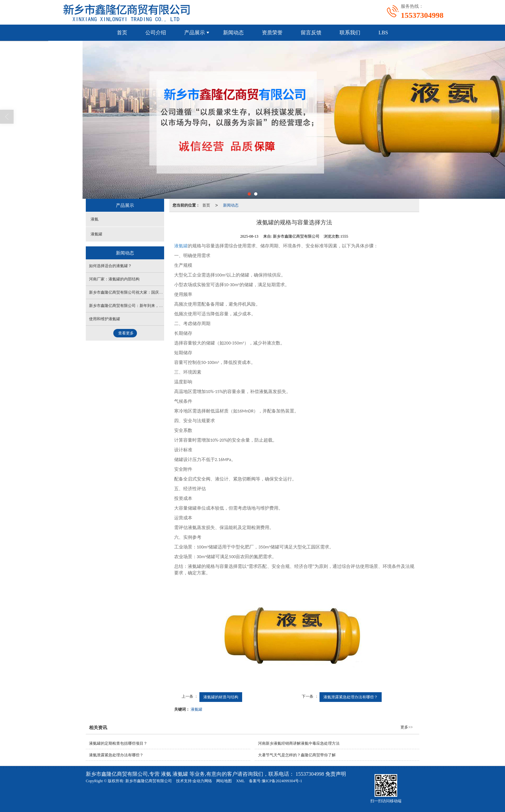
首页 (122, 33)
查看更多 (126, 333)
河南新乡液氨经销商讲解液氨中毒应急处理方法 (299, 743)
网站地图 (224, 781)
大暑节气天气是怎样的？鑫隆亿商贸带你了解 (297, 755)
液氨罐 (196, 709)
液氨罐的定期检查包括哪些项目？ (118, 743)
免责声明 (336, 774)
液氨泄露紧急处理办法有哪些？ (351, 697)
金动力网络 (202, 781)
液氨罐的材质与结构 (221, 697)
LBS (383, 33)
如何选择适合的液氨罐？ (110, 266)
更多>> (407, 727)
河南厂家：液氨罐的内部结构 (114, 279)
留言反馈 (311, 33)
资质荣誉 (272, 33)
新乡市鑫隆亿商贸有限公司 (149, 781)
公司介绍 (156, 33)
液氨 (95, 219)
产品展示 (195, 33)
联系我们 (350, 33)
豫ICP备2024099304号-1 (282, 781)
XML (240, 781)
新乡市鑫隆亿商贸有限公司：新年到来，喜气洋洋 (132, 306)
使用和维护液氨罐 (105, 319)
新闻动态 (233, 33)
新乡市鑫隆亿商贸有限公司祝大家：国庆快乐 (128, 292)
